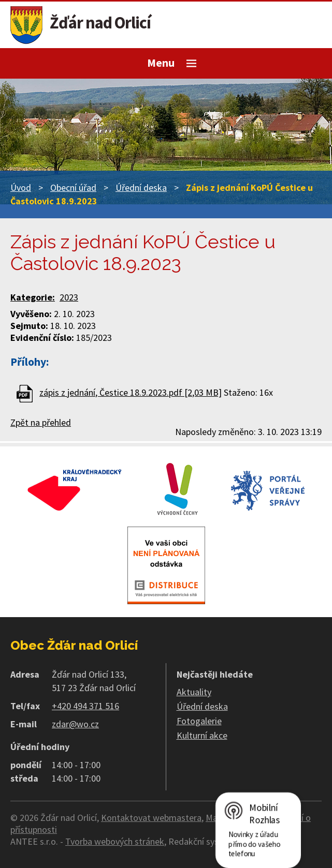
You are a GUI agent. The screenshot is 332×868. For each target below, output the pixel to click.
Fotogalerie (199, 721)
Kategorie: (33, 297)
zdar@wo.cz (75, 724)
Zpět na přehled (41, 422)
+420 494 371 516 (85, 706)
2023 (69, 297)
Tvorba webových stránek (115, 841)
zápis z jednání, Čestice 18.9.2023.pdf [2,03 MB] (131, 392)
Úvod (21, 188)
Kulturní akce (202, 735)
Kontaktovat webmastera (151, 818)
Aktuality (194, 692)
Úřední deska (141, 188)
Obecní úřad (73, 188)
